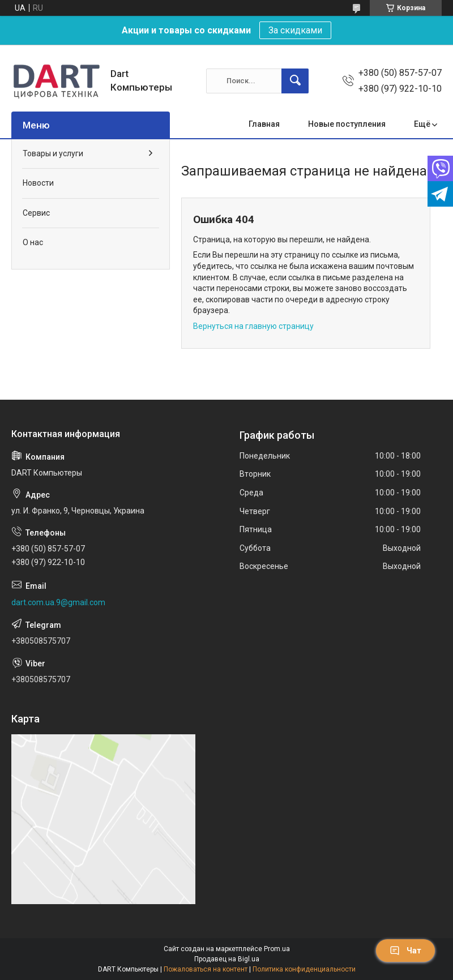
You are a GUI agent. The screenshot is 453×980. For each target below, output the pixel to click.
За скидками (295, 30)
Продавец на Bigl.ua (227, 959)
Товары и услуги (53, 153)
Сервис (36, 213)
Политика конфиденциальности (304, 969)
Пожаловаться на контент (206, 969)
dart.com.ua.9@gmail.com (58, 602)
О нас (33, 242)
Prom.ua (277, 949)
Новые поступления (347, 124)
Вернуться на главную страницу (253, 326)
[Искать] (295, 81)
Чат (405, 951)
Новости (38, 183)
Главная (264, 124)
